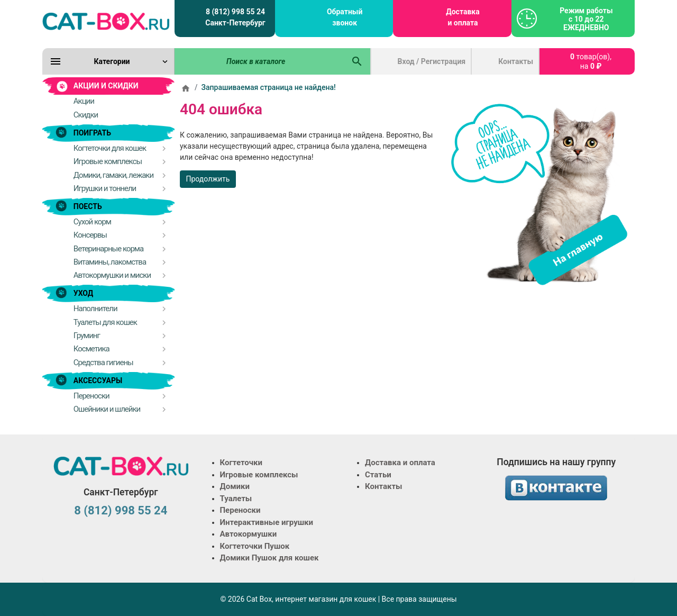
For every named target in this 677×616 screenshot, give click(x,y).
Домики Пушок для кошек (269, 558)
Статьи (378, 475)
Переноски (240, 510)
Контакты (516, 61)
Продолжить (208, 179)
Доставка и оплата (463, 17)
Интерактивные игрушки (267, 522)
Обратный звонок (345, 17)
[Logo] (106, 21)
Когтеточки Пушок (255, 546)
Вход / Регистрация (432, 61)
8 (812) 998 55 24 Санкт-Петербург (235, 17)
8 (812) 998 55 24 (121, 510)
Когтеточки (241, 463)
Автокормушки (249, 534)
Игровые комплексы (259, 475)
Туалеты (236, 499)
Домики (235, 486)
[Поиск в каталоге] (260, 61)
